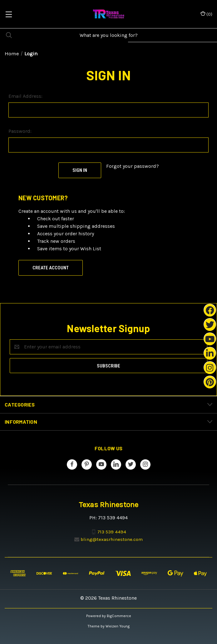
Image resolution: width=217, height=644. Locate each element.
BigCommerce (119, 616)
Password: (20, 131)
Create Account (51, 268)
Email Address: (25, 96)
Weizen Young (118, 626)
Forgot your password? (133, 166)
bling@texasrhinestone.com (112, 539)
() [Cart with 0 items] (206, 14)
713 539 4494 (112, 532)
